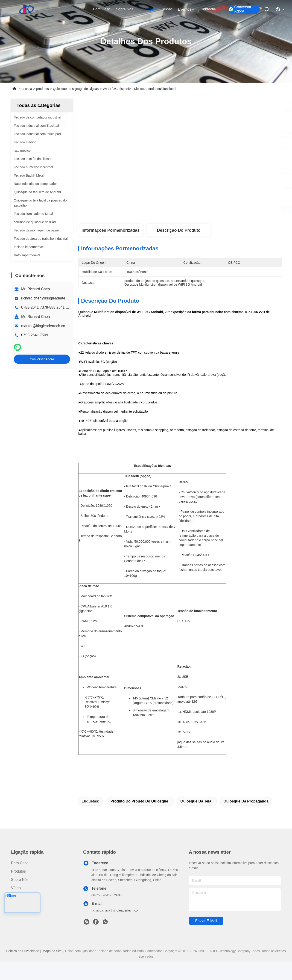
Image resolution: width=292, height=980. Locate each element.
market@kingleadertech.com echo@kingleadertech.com (69, 326)
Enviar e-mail (206, 921)
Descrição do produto (179, 230)
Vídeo (168, 9)
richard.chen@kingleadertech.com (49, 298)
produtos (148, 9)
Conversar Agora (240, 9)
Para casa (102, 9)
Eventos (187, 9)
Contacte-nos (211, 9)
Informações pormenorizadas (111, 230)
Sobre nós (125, 9)
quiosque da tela (196, 801)
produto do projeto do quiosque (139, 801)
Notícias (18, 896)
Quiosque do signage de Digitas (76, 89)
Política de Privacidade (23, 951)
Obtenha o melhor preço (224, 209)
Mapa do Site (52, 951)
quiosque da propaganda (246, 801)
